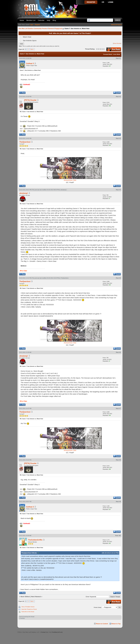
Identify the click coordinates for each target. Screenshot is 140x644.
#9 (120, 502)
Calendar (41, 20)
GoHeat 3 (30, 63)
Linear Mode (117, 54)
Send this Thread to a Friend (29, 609)
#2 (120, 97)
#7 (120, 408)
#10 (120, 536)
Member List (31, 20)
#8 (120, 460)
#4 (120, 190)
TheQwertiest (64, 278)
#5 (120, 278)
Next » (32, 49)
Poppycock (58, 28)
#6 (120, 352)
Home (22, 20)
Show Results (117, 43)
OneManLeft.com (57, 632)
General (51, 28)
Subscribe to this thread (28, 612)
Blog (54, 20)
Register (38, 25)
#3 (120, 138)
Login (31, 25)
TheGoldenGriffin (35, 540)
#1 (120, 58)
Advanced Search (116, 25)
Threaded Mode (108, 54)
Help (49, 20)
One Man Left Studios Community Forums (33, 28)
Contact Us (44, 632)
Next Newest (36, 597)
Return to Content (102, 624)
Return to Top (116, 624)
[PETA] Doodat (30, 100)
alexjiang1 (64, 190)
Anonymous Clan (70, 180)
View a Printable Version (28, 607)
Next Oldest (25, 597)
